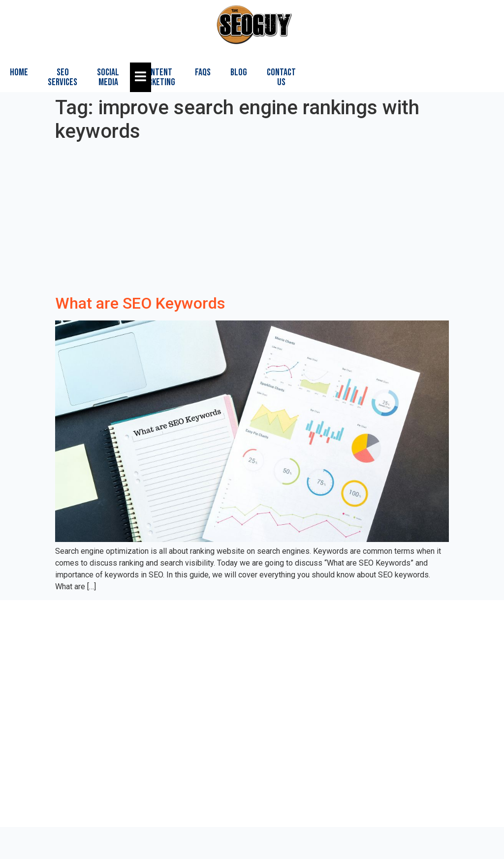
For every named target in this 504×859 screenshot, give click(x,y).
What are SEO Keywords (140, 303)
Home (19, 72)
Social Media (108, 77)
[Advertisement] (252, 220)
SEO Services (63, 77)
